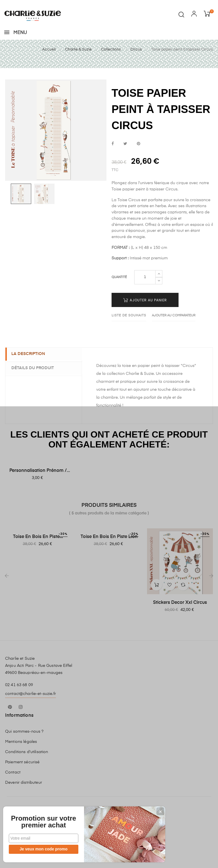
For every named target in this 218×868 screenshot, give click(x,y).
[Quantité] (145, 291)
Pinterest (139, 158)
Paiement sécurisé (22, 776)
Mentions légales (21, 756)
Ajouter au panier (145, 314)
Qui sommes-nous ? (24, 746)
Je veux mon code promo (40, 849)
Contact (13, 787)
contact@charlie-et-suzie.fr (31, 708)
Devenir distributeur (24, 797)
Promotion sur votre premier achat (40, 818)
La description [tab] (31, 368)
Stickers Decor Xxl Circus (180, 617)
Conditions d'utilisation (27, 766)
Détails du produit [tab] (35, 382)
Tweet (125, 158)
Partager (113, 158)
